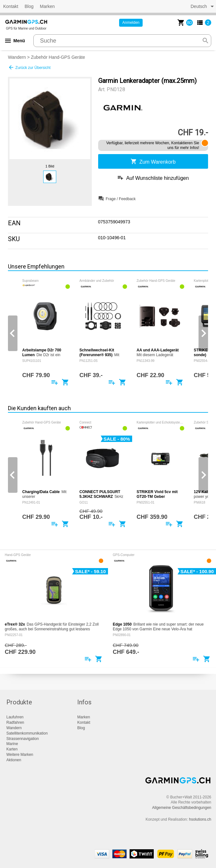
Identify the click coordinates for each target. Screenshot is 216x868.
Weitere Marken (20, 755)
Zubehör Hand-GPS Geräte (58, 57)
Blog (29, 6)
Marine (12, 744)
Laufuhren (15, 717)
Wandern (17, 57)
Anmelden (131, 23)
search (206, 41)
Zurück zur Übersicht (29, 67)
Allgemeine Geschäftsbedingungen (182, 808)
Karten (12, 749)
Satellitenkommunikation (27, 733)
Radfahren (15, 722)
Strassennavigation (23, 739)
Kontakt (11, 6)
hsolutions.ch (200, 819)
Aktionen (14, 760)
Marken (47, 6)
